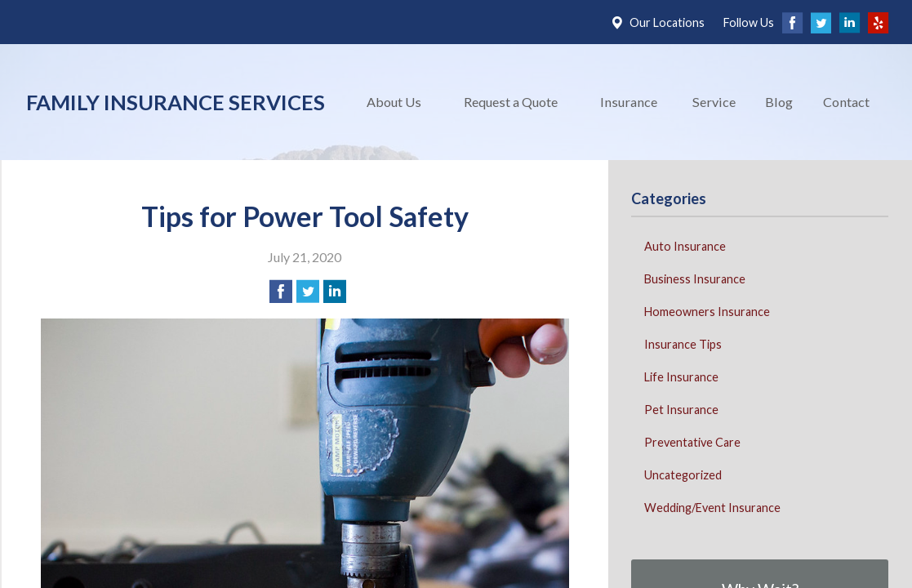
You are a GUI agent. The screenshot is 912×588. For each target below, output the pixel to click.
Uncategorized (683, 475)
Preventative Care (692, 442)
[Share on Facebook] (281, 292)
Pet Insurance (681, 410)
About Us (394, 102)
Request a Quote (511, 102)
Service (714, 102)
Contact (846, 102)
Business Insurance (695, 279)
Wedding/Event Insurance (712, 508)
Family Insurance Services (176, 102)
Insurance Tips (683, 344)
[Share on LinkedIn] (335, 292)
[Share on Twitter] (308, 292)
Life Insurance (681, 377)
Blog (779, 102)
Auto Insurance (685, 246)
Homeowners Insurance (707, 312)
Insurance (629, 102)
